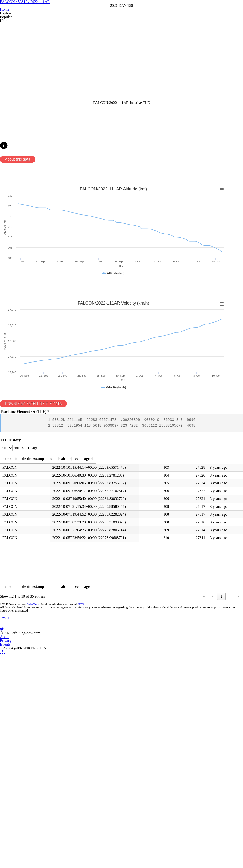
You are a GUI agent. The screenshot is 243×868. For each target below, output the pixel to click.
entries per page (36, 552)
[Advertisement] (121, 103)
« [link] (169, 706)
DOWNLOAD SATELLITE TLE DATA (44, 490)
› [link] (222, 706)
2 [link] (195, 706)
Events (133, 831)
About (98, 831)
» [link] (231, 706)
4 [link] (213, 706)
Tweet (14, 756)
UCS (86, 716)
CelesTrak (40, 716)
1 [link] (186, 706)
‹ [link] (177, 706)
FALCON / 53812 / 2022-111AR (122, 33)
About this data (27, 243)
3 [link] (204, 706)
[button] (40, 564)
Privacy (115, 831)
